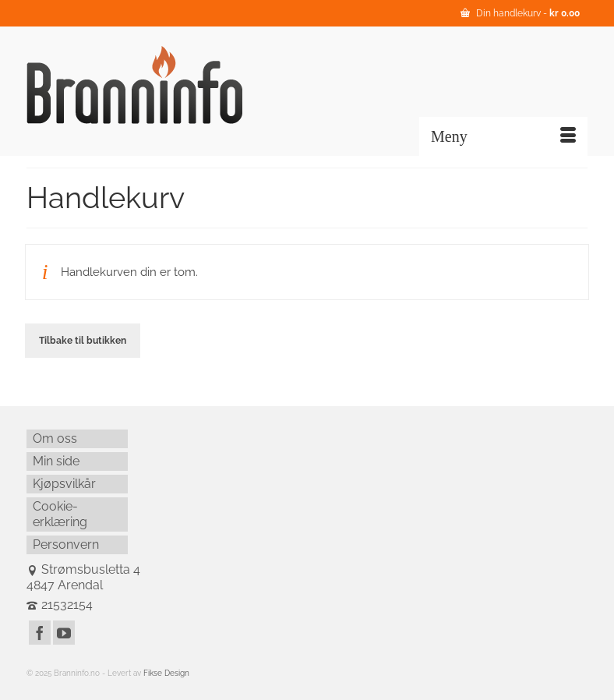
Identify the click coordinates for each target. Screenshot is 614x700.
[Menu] (503, 136)
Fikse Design (166, 673)
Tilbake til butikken (83, 341)
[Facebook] (40, 633)
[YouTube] (64, 633)
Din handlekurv (520, 13)
